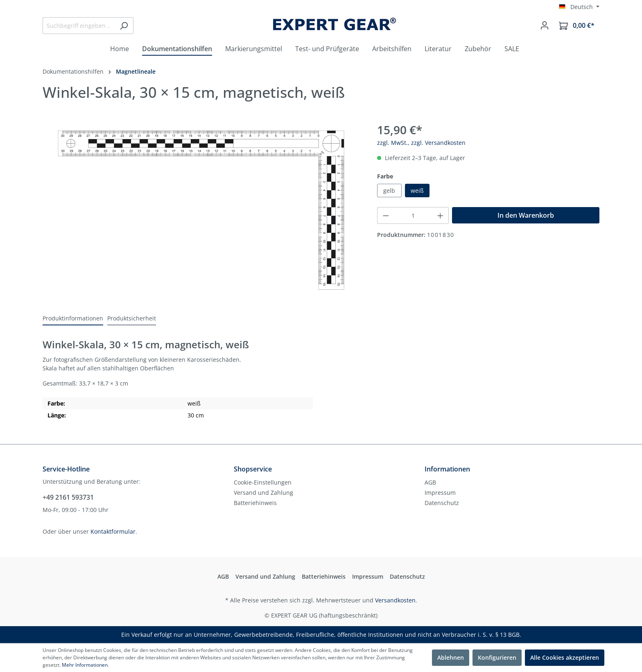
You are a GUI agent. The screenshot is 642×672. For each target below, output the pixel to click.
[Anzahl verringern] (386, 215)
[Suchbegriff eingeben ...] (79, 26)
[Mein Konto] (545, 25)
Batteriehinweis (255, 503)
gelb (389, 191)
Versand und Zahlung (263, 493)
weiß (417, 191)
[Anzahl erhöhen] (441, 215)
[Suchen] (124, 26)
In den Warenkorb (526, 215)
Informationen (447, 469)
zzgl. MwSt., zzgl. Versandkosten (421, 143)
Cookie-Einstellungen (263, 482)
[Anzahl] (413, 215)
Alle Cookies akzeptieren (565, 657)
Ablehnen (451, 657)
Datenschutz (442, 503)
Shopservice (253, 469)
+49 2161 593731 (68, 497)
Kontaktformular (113, 531)
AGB (430, 482)
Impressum (440, 493)
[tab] (73, 319)
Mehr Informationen (85, 665)
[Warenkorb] (577, 26)
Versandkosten (395, 600)
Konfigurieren (497, 657)
